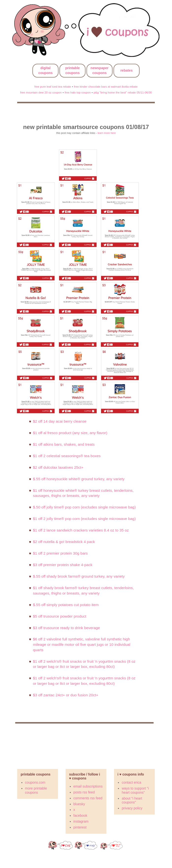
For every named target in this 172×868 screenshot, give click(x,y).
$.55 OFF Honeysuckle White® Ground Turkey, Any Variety (79, 479)
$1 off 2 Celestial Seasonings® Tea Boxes (67, 456)
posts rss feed (84, 792)
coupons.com (35, 782)
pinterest (80, 827)
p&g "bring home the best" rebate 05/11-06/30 (123, 92)
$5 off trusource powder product (60, 616)
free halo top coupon (78, 92)
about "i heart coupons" (132, 800)
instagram (81, 821)
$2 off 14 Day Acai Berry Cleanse (60, 421)
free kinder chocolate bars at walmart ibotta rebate (106, 86)
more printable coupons (36, 790)
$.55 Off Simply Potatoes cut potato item (66, 605)
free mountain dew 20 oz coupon (41, 92)
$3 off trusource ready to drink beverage (66, 628)
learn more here (107, 133)
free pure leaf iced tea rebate (53, 86)
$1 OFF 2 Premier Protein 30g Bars (60, 553)
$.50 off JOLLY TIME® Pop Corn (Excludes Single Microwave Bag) (84, 507)
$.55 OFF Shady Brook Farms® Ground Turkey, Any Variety (79, 576)
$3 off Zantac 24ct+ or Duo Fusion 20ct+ (66, 695)
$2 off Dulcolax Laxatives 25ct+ (58, 467)
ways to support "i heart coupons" (135, 790)
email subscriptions (88, 786)
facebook (80, 816)
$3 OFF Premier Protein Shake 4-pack (63, 565)
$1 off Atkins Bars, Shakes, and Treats (64, 444)
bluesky (79, 804)
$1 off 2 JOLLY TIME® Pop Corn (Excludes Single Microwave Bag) (84, 519)
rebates (127, 70)
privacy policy (132, 808)
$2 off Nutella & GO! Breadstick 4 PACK (64, 542)
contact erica (131, 782)
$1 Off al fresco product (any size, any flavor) (70, 433)
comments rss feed (88, 798)
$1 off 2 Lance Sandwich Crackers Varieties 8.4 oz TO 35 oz (81, 530)
